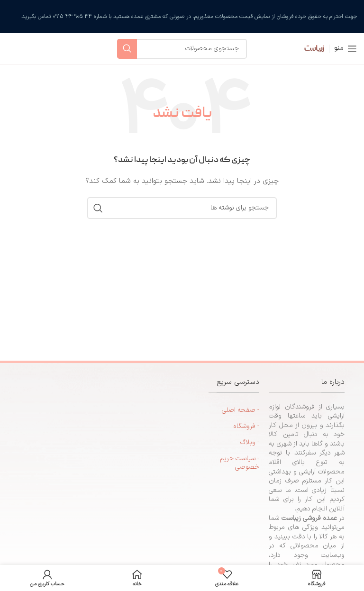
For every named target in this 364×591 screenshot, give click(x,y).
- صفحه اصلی (241, 410)
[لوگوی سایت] (308, 48)
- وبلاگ (250, 442)
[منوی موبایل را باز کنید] (346, 49)
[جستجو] (182, 49)
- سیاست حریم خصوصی (240, 463)
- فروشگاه (246, 426)
